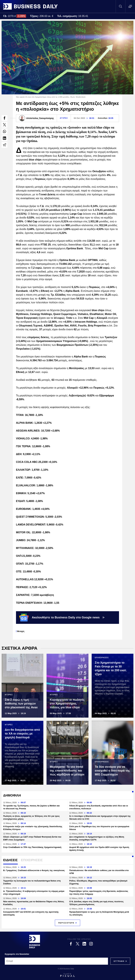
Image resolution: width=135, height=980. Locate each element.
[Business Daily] (35, 942)
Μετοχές (21, 631)
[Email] (56, 961)
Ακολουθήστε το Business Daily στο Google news (62, 617)
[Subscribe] (119, 961)
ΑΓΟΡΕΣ (64, 118)
